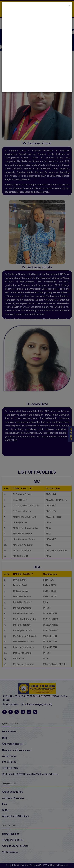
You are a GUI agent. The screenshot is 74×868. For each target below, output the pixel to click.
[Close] (69, 6)
